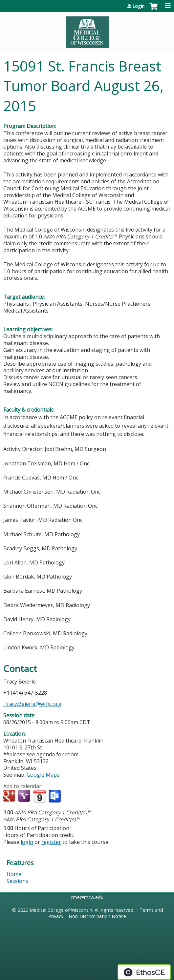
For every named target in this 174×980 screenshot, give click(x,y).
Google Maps (43, 775)
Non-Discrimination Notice (97, 916)
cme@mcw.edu (87, 897)
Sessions (17, 881)
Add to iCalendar (40, 796)
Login (138, 6)
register (51, 842)
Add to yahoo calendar (25, 796)
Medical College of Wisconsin (61, 910)
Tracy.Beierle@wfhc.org (32, 704)
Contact (20, 669)
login (27, 842)
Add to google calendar (10, 796)
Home (14, 874)
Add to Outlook (55, 796)
